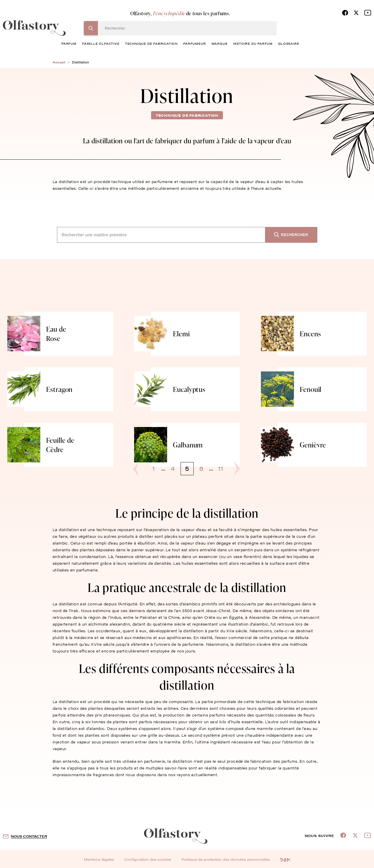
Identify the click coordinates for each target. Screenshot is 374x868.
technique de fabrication (151, 43)
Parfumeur (194, 43)
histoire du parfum (253, 43)
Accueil (59, 62)
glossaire (289, 43)
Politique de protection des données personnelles (226, 859)
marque (220, 43)
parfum (69, 43)
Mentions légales (99, 859)
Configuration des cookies (148, 859)
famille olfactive (101, 43)
